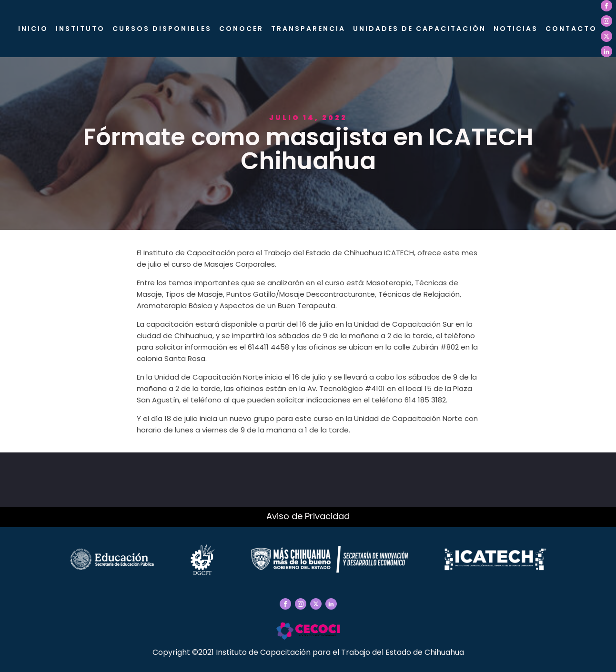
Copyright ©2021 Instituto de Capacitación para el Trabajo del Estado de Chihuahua (308, 652)
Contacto (571, 29)
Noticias (516, 29)
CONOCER (241, 29)
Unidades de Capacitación (419, 29)
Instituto (80, 29)
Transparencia (308, 29)
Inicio (33, 29)
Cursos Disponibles (162, 29)
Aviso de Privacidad (308, 516)
